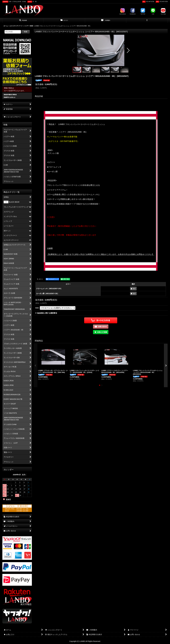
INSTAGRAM (122, 11)
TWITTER (143, 11)
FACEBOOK (133, 11)
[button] (23, 20)
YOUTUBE (163, 11)
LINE (153, 11)
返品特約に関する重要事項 (46, 313)
